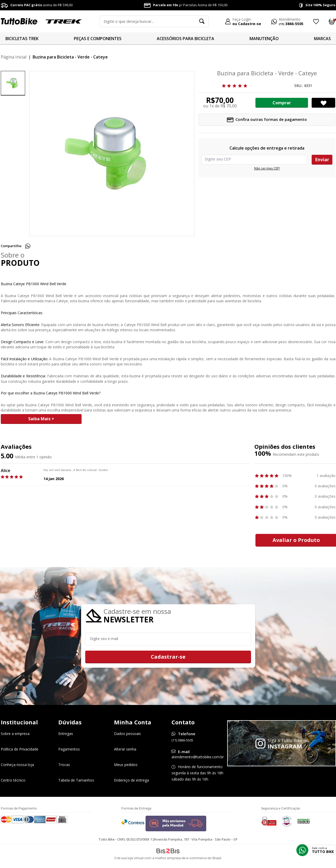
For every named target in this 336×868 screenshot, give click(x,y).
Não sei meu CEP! (267, 168)
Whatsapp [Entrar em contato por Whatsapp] (302, 850)
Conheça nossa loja (17, 765)
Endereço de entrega (131, 780)
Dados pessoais (127, 734)
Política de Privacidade (20, 749)
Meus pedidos (126, 765)
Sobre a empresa (15, 734)
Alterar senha (125, 749)
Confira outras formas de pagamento (267, 119)
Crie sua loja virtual (129, 858)
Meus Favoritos (316, 21)
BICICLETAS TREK (22, 39)
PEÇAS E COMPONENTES (98, 39)
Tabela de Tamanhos (76, 780)
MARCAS (322, 39)
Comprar (282, 103)
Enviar (322, 160)
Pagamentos (69, 749)
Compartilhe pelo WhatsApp (28, 246)
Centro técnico (13, 780)
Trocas (64, 765)
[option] (13, 83)
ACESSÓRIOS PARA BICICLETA (185, 39)
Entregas (66, 734)
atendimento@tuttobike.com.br (198, 757)
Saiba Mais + (41, 419)
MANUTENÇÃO (264, 39)
